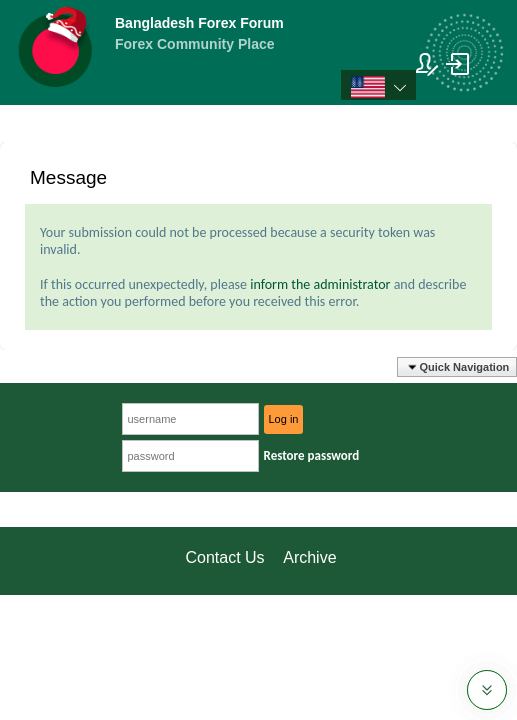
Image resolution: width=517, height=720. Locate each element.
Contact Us (224, 557)
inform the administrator (320, 284)
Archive (309, 557)
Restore (312, 455)
